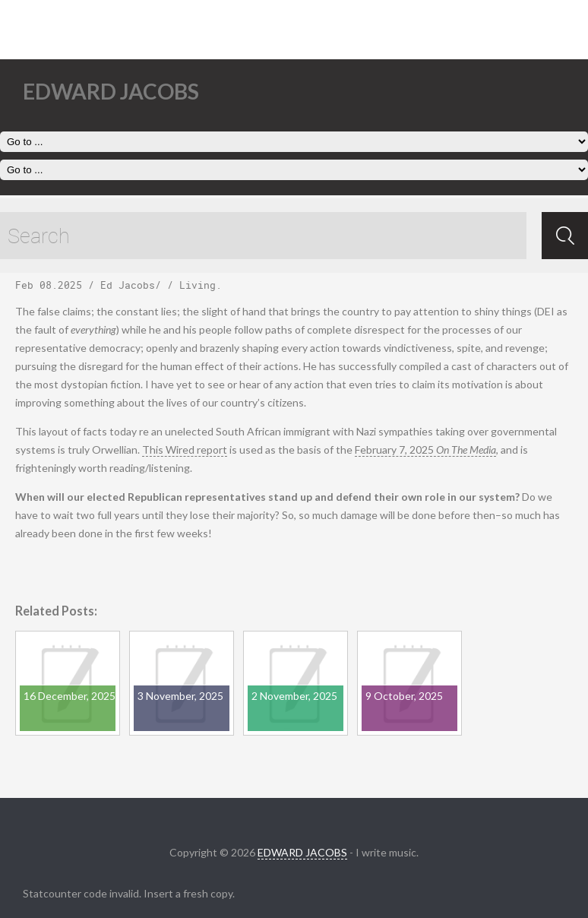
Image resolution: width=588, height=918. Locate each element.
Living (198, 285)
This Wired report (185, 450)
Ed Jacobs (128, 285)
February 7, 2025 (425, 450)
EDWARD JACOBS (302, 852)
